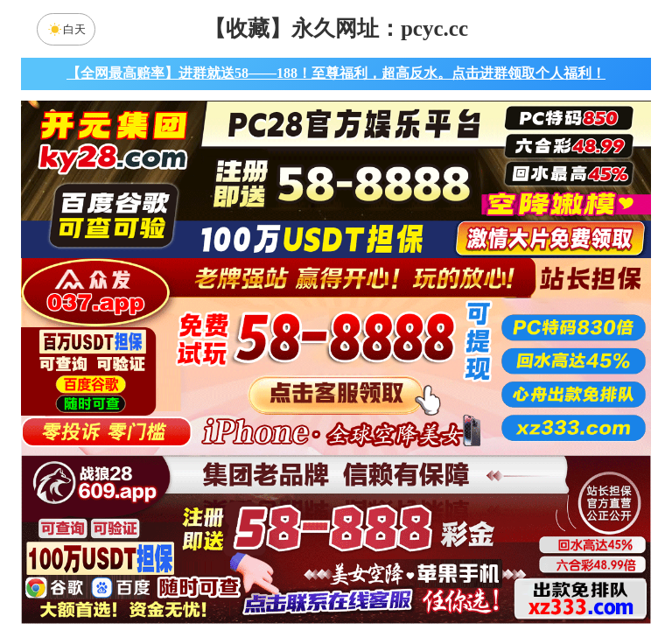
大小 (391, 572)
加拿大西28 (281, 433)
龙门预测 (484, 479)
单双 (502, 572)
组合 (170, 572)
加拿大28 (170, 433)
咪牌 (458, 356)
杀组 (281, 572)
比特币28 (502, 433)
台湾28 (391, 433)
